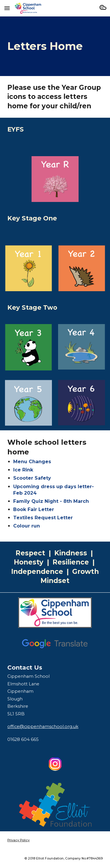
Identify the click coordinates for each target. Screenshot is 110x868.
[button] (7, 8)
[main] (55, 46)
